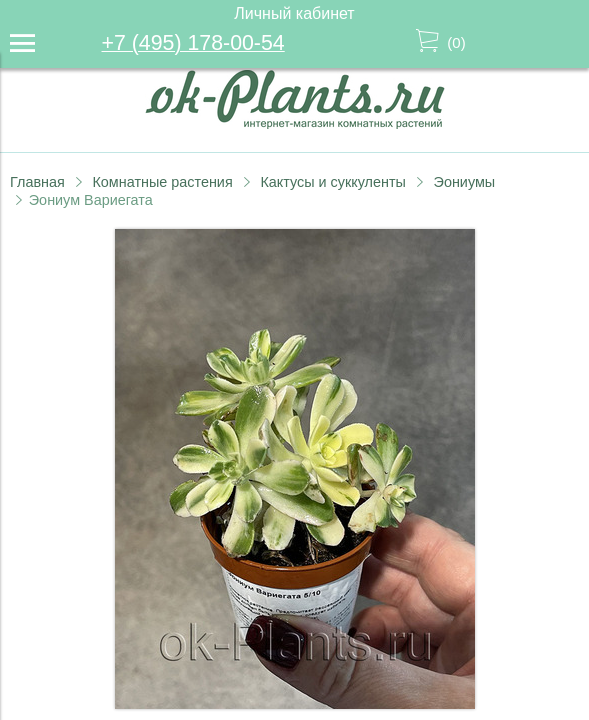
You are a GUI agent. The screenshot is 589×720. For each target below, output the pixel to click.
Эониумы (465, 182)
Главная (37, 182)
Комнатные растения (162, 182)
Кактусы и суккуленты (333, 182)
